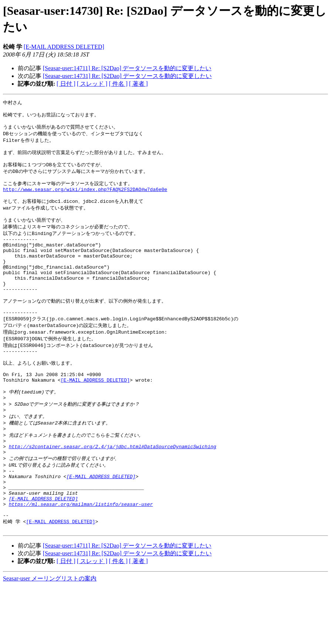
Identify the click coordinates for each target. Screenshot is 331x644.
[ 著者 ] (138, 84)
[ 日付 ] (66, 84)
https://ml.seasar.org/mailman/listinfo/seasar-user (81, 559)
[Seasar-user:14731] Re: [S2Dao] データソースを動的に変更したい (127, 76)
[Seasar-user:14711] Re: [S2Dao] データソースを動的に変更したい (127, 68)
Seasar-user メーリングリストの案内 (50, 637)
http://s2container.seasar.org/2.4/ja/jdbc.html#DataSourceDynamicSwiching (113, 491)
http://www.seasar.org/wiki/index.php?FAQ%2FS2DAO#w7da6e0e (85, 199)
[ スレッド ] (92, 84)
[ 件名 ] (118, 84)
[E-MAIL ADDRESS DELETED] (64, 47)
